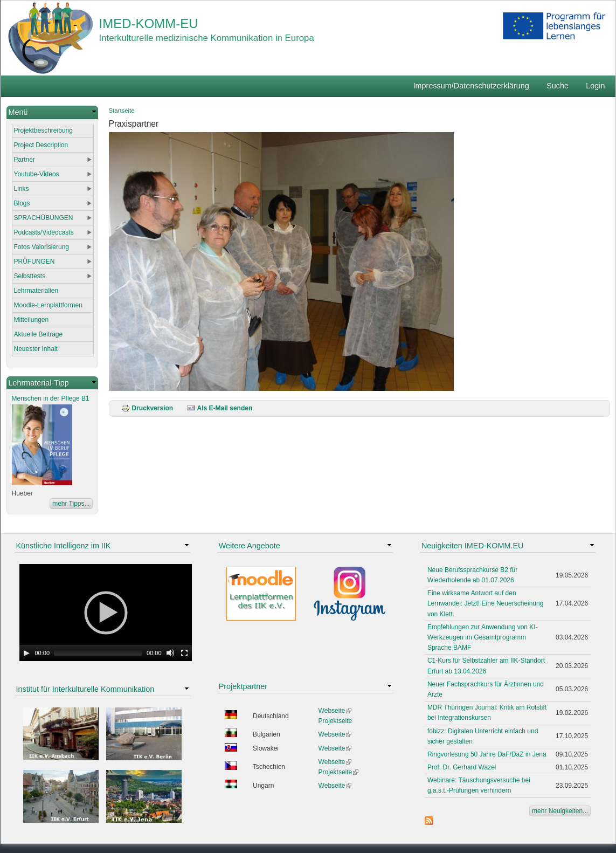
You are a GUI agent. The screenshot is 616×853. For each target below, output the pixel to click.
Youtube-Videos (37, 174)
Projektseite (335, 721)
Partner (25, 160)
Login (595, 86)
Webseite (335, 711)
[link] (52, 112)
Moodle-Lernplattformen (48, 305)
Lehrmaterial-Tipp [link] (39, 383)
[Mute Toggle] (170, 653)
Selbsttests (30, 276)
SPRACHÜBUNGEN (44, 218)
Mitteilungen (32, 320)
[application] (106, 613)
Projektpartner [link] (243, 686)
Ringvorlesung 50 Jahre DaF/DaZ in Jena (487, 754)
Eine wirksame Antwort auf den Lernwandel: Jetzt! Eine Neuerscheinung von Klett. (485, 603)
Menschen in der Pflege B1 (51, 398)
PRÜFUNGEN (34, 262)
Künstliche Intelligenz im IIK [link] (64, 546)
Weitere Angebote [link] (250, 546)
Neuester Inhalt (36, 349)
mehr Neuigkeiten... (560, 811)
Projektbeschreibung (43, 130)
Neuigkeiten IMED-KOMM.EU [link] (473, 546)
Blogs (22, 203)
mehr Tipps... (71, 504)
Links (22, 189)
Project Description (41, 145)
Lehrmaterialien (36, 291)
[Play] (26, 653)
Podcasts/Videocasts (44, 232)
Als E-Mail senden (220, 408)
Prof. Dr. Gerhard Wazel (462, 767)
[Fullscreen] (184, 653)
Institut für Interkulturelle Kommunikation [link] (85, 689)
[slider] (98, 653)
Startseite (122, 111)
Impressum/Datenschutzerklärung (471, 86)
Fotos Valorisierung (42, 247)
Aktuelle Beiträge (39, 334)
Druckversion (147, 408)
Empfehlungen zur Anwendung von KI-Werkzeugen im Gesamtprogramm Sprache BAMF (483, 637)
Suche (558, 86)
